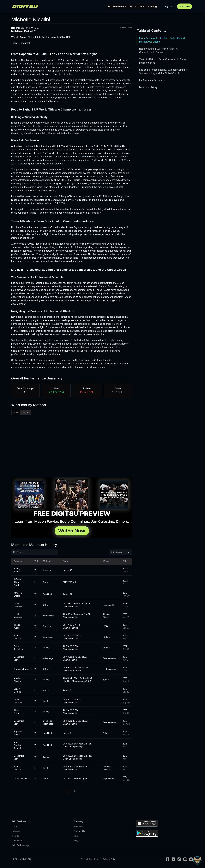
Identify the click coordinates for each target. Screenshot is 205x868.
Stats (15, 827)
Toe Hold (47, 594)
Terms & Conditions (90, 859)
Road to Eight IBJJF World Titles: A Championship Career (158, 50)
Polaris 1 (67, 733)
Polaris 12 (68, 594)
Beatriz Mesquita (18, 637)
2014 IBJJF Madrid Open (75, 779)
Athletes (16, 831)
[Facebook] (168, 859)
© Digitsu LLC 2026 (22, 859)
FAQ (76, 841)
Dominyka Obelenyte (62, 200)
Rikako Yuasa (17, 626)
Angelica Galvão (18, 733)
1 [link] (69, 791)
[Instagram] (179, 859)
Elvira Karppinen (19, 648)
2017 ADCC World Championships (72, 626)
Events (16, 836)
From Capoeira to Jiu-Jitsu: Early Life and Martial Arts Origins (162, 40)
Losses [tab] (25, 412)
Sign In (168, 6)
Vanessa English (18, 594)
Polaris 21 (68, 570)
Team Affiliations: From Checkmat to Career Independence (163, 61)
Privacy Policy (110, 859)
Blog (76, 836)
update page (126, 28)
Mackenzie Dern (19, 658)
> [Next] (81, 791)
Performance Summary (152, 80)
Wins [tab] (16, 412)
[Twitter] (173, 859)
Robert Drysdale (90, 80)
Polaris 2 (67, 690)
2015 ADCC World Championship (72, 701)
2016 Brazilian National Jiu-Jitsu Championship (76, 669)
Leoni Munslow (18, 605)
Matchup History (148, 87)
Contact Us (79, 831)
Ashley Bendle (17, 570)
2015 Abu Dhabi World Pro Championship (76, 768)
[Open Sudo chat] (197, 860)
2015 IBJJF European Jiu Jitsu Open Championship (77, 745)
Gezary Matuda (17, 690)
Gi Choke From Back (48, 722)
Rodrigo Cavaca (110, 231)
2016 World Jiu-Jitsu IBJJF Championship (76, 658)
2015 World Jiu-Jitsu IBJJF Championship (76, 722)
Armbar (47, 690)
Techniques (18, 841)
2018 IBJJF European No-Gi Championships (76, 605)
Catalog (152, 6)
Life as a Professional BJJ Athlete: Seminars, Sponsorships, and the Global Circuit (164, 71)
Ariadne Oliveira (17, 680)
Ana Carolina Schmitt (18, 745)
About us (78, 827)
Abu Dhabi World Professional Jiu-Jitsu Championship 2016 (77, 680)
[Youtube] (185, 859)
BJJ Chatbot (137, 6)
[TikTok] (191, 859)
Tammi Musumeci (19, 701)
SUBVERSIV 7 (70, 582)
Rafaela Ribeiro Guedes (17, 582)
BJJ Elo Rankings (21, 845)
